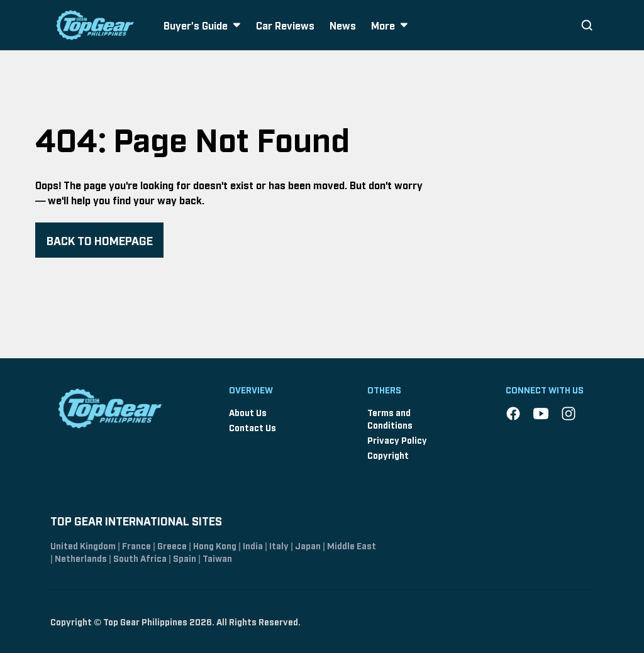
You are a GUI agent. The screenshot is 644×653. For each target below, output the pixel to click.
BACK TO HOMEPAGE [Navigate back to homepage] (100, 240)
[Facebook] (513, 414)
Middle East (352, 545)
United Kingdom (83, 545)
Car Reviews (285, 25)
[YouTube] (541, 414)
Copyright (388, 455)
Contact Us (253, 427)
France (136, 545)
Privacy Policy (397, 440)
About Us (248, 412)
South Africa (140, 558)
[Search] (587, 25)
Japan (308, 545)
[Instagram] (569, 414)
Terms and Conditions (390, 418)
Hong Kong (215, 545)
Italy (279, 545)
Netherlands (81, 558)
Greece (172, 545)
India (253, 545)
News (343, 25)
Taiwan (217, 558)
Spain (185, 558)
